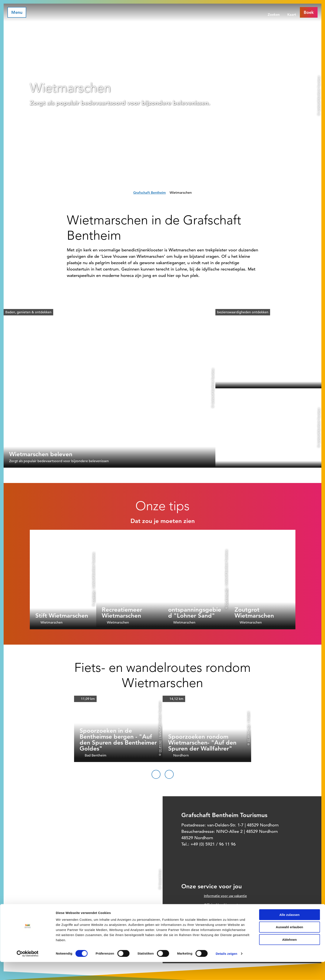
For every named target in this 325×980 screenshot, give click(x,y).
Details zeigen (226, 972)
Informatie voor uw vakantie (225, 896)
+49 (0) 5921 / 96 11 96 (213, 844)
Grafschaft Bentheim (150, 193)
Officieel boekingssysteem (224, 905)
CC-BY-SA (93, 597)
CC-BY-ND (160, 746)
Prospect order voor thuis (224, 914)
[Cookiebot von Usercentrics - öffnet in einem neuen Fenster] (28, 972)
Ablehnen (289, 958)
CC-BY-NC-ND (226, 597)
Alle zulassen (289, 932)
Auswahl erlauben (289, 945)
